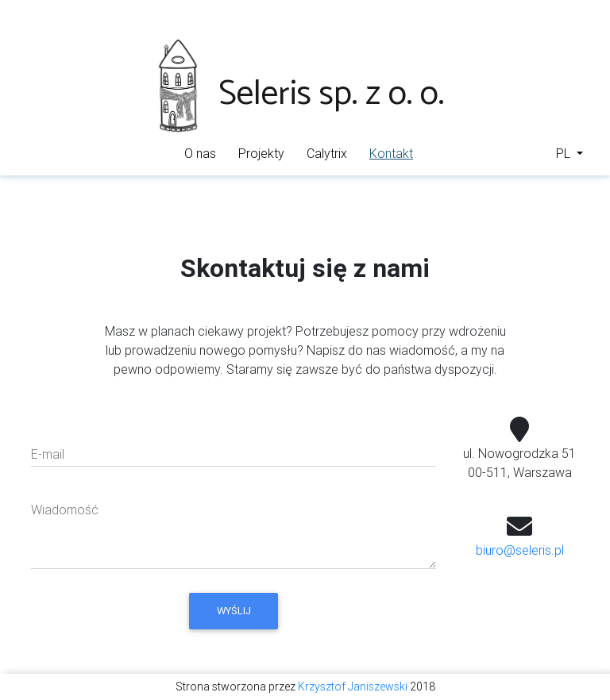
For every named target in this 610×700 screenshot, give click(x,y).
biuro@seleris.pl (520, 550)
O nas (200, 153)
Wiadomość (65, 510)
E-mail (48, 454)
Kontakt (394, 152)
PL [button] (565, 153)
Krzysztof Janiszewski (353, 687)
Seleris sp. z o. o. (299, 94)
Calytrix (327, 153)
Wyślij (234, 611)
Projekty (261, 153)
